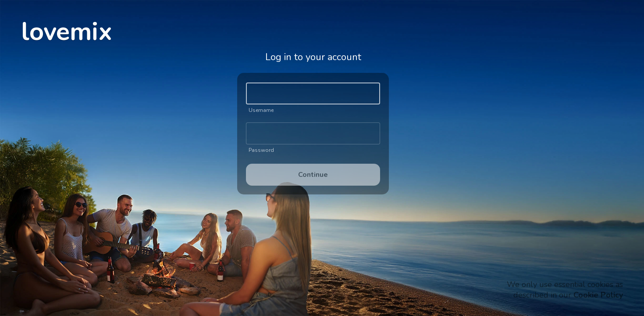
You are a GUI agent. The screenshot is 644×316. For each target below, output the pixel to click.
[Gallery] (313, 122)
